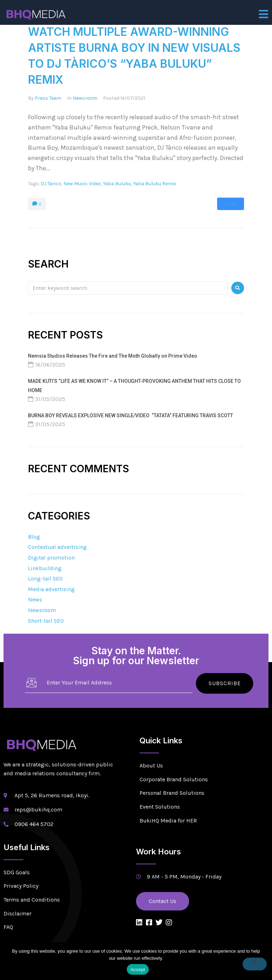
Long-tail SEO (45, 579)
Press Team (48, 98)
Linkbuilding (45, 568)
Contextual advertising (57, 547)
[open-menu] (264, 14)
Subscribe (225, 683)
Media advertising (51, 589)
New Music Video (82, 184)
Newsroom (85, 98)
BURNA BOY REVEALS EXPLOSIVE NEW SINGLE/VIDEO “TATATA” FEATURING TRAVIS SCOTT (131, 415)
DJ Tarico (51, 184)
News (35, 599)
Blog (34, 537)
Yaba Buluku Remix (155, 184)
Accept (138, 970)
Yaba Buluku (117, 184)
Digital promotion (51, 558)
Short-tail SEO (46, 621)
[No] (255, 964)
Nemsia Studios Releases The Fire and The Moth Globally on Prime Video (113, 356)
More (231, 204)
